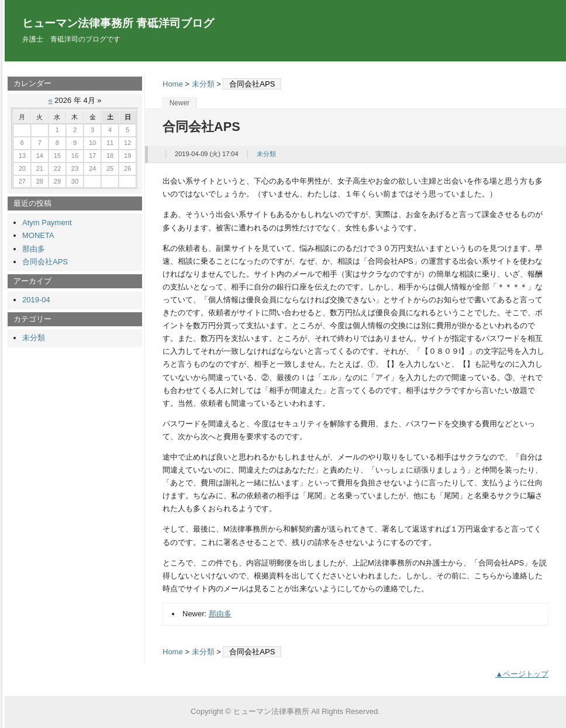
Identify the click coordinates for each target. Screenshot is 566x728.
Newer (180, 103)
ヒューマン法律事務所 (271, 711)
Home (173, 84)
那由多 (220, 614)
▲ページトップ (522, 674)
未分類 (203, 84)
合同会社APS (45, 262)
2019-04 (36, 300)
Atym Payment (47, 222)
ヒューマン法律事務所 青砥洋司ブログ (118, 23)
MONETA (38, 235)
